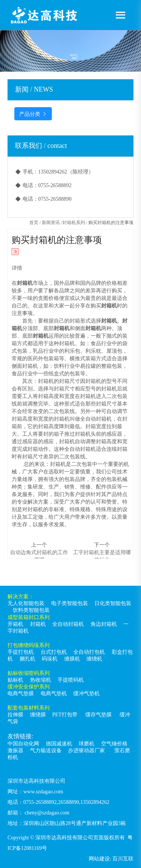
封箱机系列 (74, 223)
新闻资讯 (51, 223)
